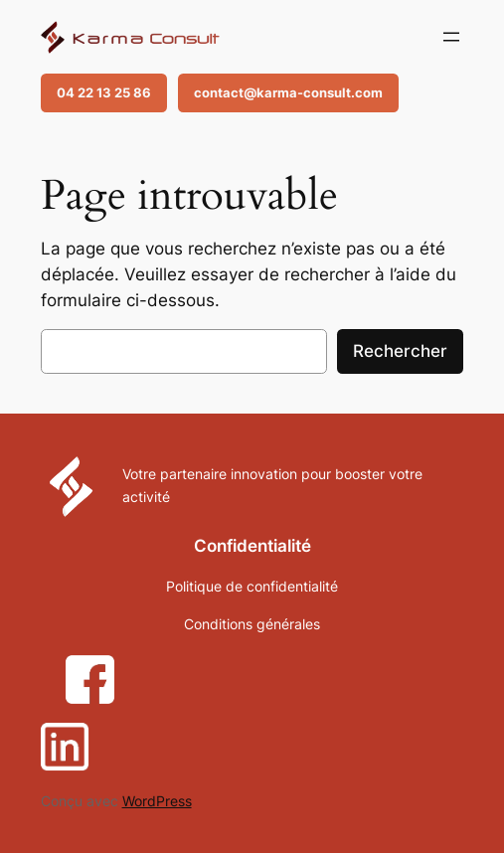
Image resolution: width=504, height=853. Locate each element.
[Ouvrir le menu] (451, 37)
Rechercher (400, 351)
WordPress (157, 801)
